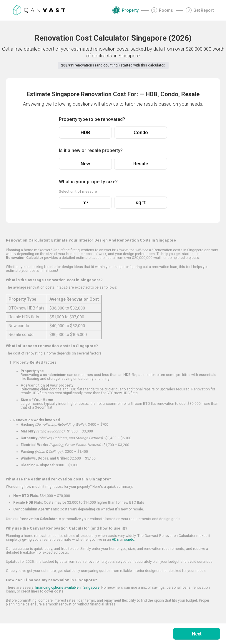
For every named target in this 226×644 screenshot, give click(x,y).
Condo (141, 133)
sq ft (141, 203)
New (85, 164)
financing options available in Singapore (67, 588)
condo (129, 540)
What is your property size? (88, 182)
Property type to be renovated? (92, 119)
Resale (141, 164)
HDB (85, 133)
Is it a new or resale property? (91, 150)
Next (197, 634)
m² (85, 203)
